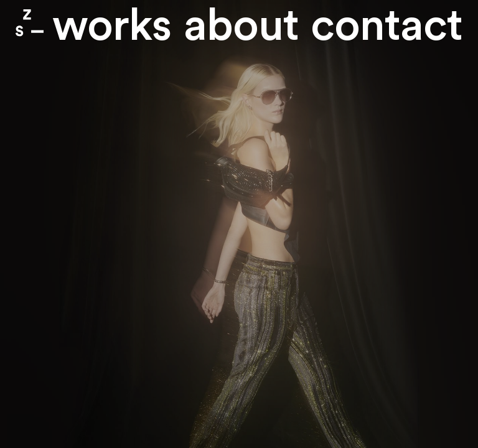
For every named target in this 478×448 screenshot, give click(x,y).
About (241, 26)
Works (112, 26)
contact (387, 26)
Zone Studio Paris (30, 23)
